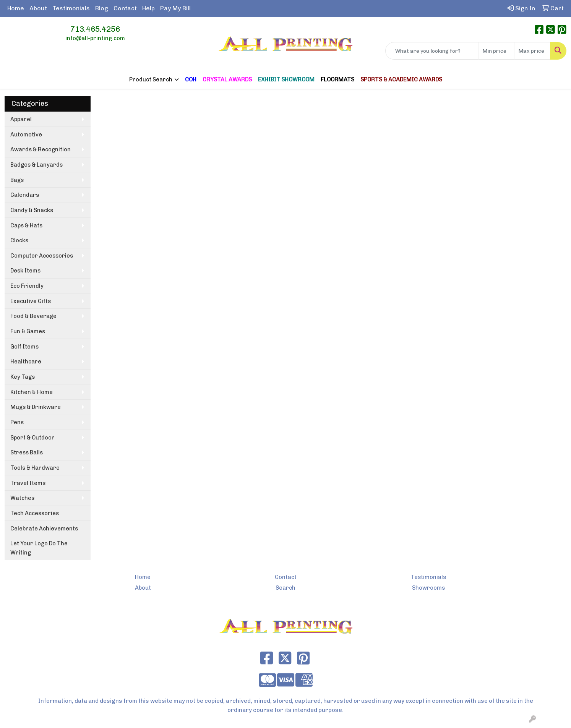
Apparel (21, 119)
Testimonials (71, 8)
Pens (17, 422)
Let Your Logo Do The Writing (39, 548)
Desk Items (25, 271)
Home (16, 8)
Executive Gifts (31, 301)
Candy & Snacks (32, 210)
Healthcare (26, 362)
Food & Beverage (33, 316)
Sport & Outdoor (32, 438)
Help (148, 8)
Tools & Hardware (35, 468)
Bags (17, 180)
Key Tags (23, 377)
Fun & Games (28, 331)
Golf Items (24, 347)
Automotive (26, 135)
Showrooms (428, 588)
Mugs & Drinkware (36, 407)
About (38, 8)
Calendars (25, 195)
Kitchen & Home (32, 392)
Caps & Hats (26, 225)
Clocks (19, 240)
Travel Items (28, 483)
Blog (102, 8)
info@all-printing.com (95, 38)
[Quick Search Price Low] (496, 51)
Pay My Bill (175, 8)
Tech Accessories (35, 513)
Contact (125, 8)
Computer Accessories (42, 256)
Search (285, 588)
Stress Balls (27, 452)
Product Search (151, 79)
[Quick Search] (432, 51)
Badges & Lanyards (36, 165)
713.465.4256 (95, 29)
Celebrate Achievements (44, 529)
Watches (22, 498)
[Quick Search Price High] (532, 51)
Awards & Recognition (41, 149)
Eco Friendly (27, 286)
